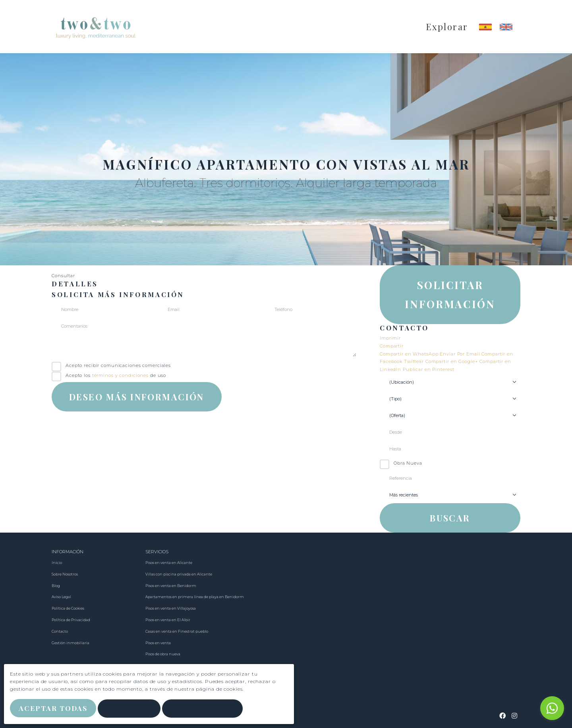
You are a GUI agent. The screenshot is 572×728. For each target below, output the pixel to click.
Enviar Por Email (461, 354)
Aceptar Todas (54, 709)
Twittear (415, 361)
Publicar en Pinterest (428, 369)
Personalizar (206, 709)
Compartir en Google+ (452, 361)
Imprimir (390, 338)
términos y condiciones (120, 375)
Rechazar (132, 709)
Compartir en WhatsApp (410, 354)
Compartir (392, 346)
